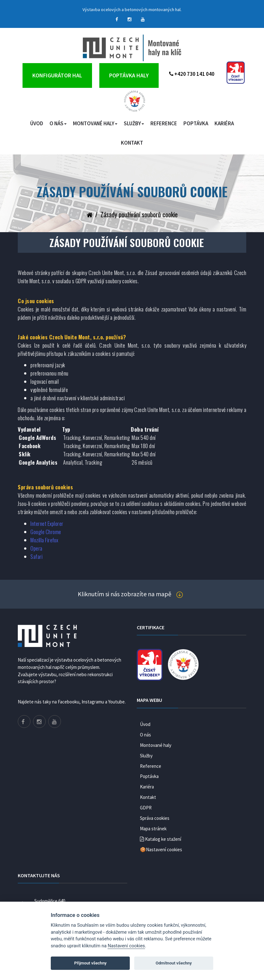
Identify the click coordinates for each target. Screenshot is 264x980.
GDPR (146, 808)
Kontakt (132, 143)
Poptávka (196, 123)
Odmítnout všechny (174, 963)
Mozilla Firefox (44, 540)
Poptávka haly (129, 75)
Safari (36, 556)
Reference (164, 123)
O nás (58, 123)
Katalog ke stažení (161, 839)
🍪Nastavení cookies (161, 849)
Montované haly (95, 123)
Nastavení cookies (126, 946)
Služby (134, 123)
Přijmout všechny (90, 963)
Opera (36, 548)
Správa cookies (155, 818)
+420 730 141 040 (192, 74)
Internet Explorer (47, 523)
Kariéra (224, 123)
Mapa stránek (153, 829)
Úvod (37, 123)
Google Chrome (46, 532)
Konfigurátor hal (57, 75)
